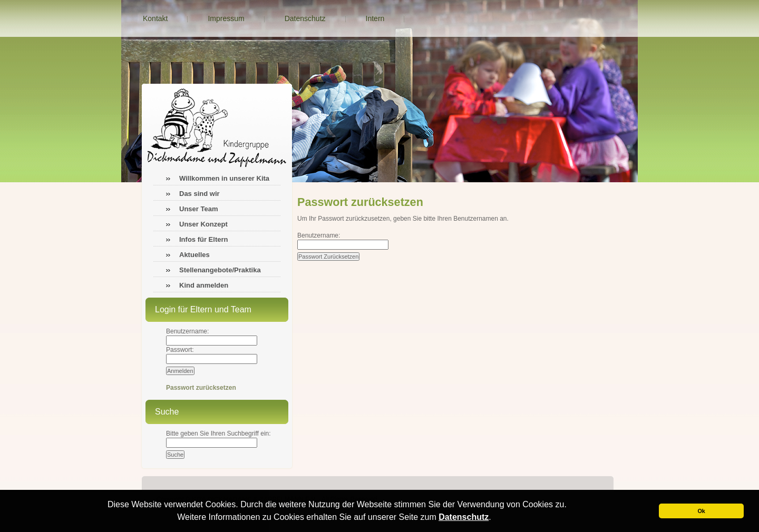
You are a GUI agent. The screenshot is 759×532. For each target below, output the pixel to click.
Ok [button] (701, 511)
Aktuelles (194, 255)
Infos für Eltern (203, 239)
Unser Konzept (203, 224)
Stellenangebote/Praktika (220, 270)
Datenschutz (464, 517)
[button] (495, 518)
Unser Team (198, 209)
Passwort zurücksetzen (201, 388)
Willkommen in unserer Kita (224, 178)
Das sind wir (200, 194)
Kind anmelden (204, 285)
